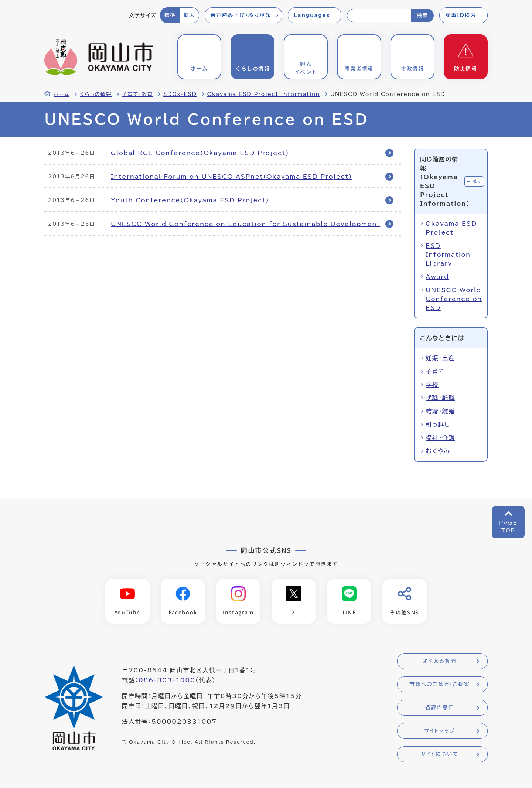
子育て (435, 371)
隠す (477, 181)
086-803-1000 (167, 680)
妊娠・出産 (440, 358)
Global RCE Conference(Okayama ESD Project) (200, 153)
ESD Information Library (448, 255)
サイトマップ (439, 731)
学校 (432, 385)
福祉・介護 (440, 438)
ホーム (62, 94)
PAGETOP (508, 527)
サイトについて (439, 754)
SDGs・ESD (180, 94)
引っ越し (438, 424)
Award (437, 277)
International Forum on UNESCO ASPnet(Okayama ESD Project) (231, 177)
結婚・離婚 (440, 411)
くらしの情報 (96, 94)
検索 (422, 16)
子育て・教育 (137, 94)
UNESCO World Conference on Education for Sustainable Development (245, 224)
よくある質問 (440, 661)
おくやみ (438, 451)
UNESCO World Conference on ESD (454, 299)
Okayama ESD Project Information (264, 94)
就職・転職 (440, 398)
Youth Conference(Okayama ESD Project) (190, 200)
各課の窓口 (440, 707)
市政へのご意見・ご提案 (440, 684)
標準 (170, 15)
